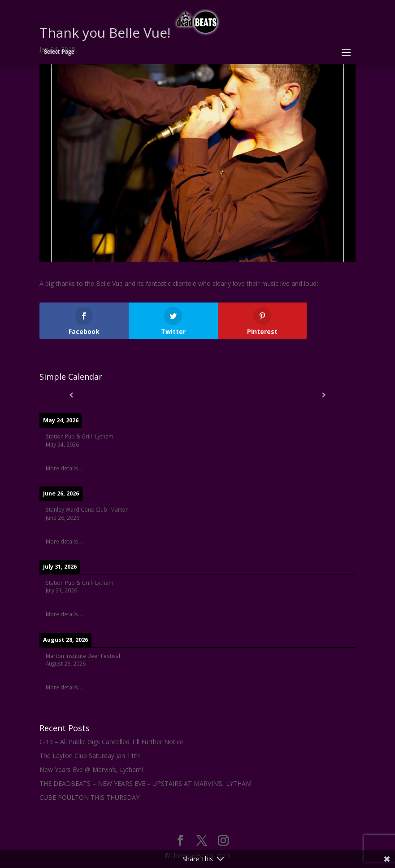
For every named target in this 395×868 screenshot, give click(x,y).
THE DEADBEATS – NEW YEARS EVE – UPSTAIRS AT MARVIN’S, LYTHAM (145, 783)
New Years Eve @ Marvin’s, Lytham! (91, 769)
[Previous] (71, 395)
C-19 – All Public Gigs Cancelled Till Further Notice (111, 742)
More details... (64, 468)
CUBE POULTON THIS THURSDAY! (90, 797)
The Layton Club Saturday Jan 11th (90, 756)
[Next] (324, 395)
